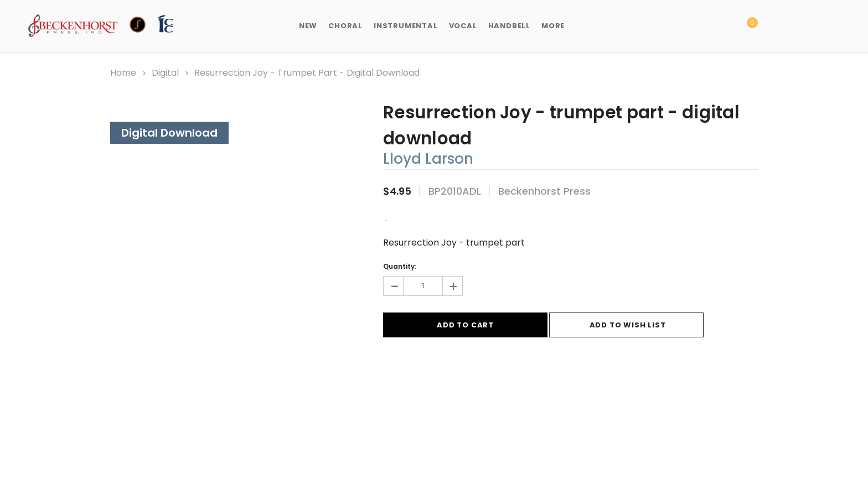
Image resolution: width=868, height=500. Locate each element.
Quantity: (400, 266)
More (553, 26)
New (308, 26)
